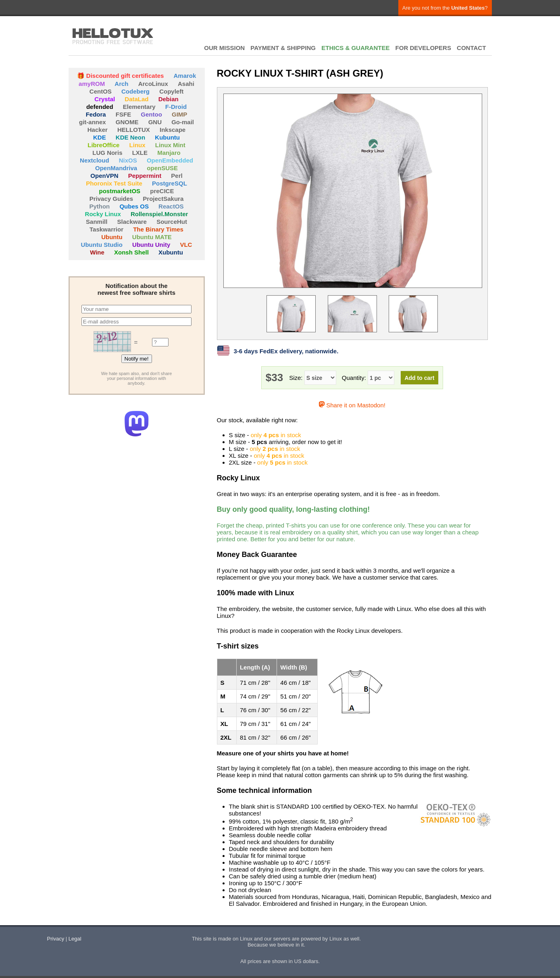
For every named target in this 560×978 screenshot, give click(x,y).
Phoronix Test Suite (114, 183)
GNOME (127, 122)
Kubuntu (167, 137)
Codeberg (135, 91)
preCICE (162, 191)
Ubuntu (112, 237)
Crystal (105, 99)
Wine (97, 252)
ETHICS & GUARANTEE (355, 48)
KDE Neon (130, 137)
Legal (75, 939)
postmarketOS (120, 191)
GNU (155, 122)
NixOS (128, 160)
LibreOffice (103, 145)
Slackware (132, 222)
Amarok (185, 76)
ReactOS (171, 206)
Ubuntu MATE (152, 237)
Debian (169, 99)
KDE (100, 137)
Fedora (96, 114)
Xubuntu (171, 252)
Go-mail (183, 122)
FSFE (123, 114)
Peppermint (145, 176)
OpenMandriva (116, 168)
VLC (186, 245)
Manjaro (169, 153)
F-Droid (176, 107)
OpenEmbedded (170, 160)
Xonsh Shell (131, 252)
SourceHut (172, 222)
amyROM (92, 84)
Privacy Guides (111, 199)
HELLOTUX (113, 36)
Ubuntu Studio (102, 245)
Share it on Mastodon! (352, 405)
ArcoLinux (153, 84)
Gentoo (151, 114)
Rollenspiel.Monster (159, 214)
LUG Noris (107, 153)
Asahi (186, 84)
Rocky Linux (103, 214)
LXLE (140, 153)
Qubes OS (134, 206)
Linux (137, 145)
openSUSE (162, 168)
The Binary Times (158, 229)
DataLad (136, 99)
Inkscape (173, 130)
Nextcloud (95, 160)
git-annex (93, 122)
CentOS (101, 91)
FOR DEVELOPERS (423, 48)
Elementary (139, 107)
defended (100, 107)
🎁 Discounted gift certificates (121, 76)
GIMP (179, 114)
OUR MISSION (224, 48)
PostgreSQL (170, 183)
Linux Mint (170, 145)
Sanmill (97, 222)
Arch (121, 84)
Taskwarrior (106, 229)
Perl (177, 176)
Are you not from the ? (445, 8)
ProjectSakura (163, 199)
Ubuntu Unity (151, 245)
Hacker (98, 130)
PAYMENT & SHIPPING (283, 48)
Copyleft (171, 91)
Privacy (56, 939)
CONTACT (471, 48)
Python (99, 206)
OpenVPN (104, 176)
